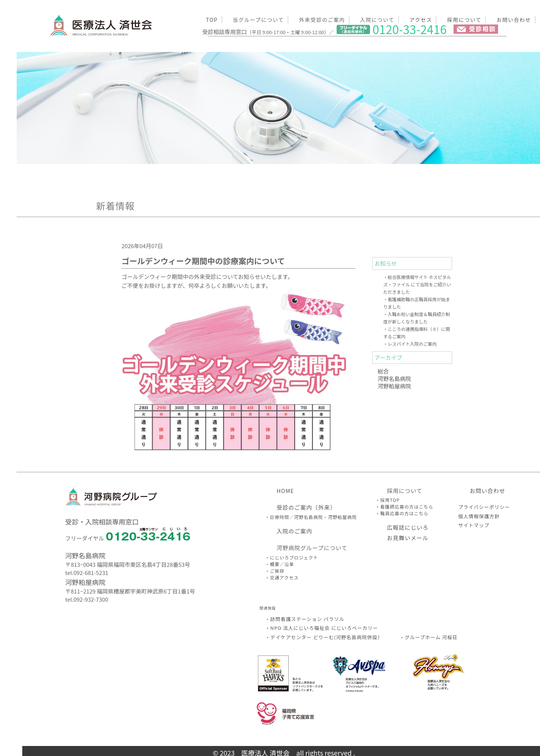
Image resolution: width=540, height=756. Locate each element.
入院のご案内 (294, 531)
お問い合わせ (514, 20)
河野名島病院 (395, 379)
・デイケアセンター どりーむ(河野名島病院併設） (324, 637)
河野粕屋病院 (395, 386)
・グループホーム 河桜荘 (428, 637)
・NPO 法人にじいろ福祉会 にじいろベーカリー (321, 628)
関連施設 (268, 608)
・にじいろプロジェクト (292, 557)
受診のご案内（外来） (306, 507)
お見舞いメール (408, 538)
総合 (383, 371)
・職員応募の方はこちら (402, 513)
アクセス (421, 20)
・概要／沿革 (279, 564)
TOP (212, 20)
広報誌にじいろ (408, 527)
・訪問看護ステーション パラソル (305, 619)
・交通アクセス (282, 577)
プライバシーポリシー (484, 507)
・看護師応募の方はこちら (404, 507)
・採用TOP (387, 500)
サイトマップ (474, 525)
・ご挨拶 (275, 571)
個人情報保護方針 (479, 516)
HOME (285, 491)
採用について (464, 20)
